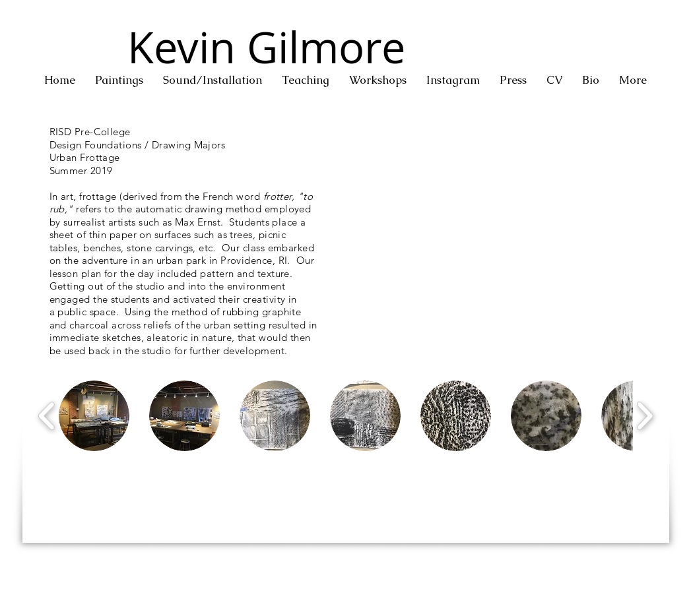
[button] (119, 80)
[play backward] (47, 416)
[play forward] (644, 416)
